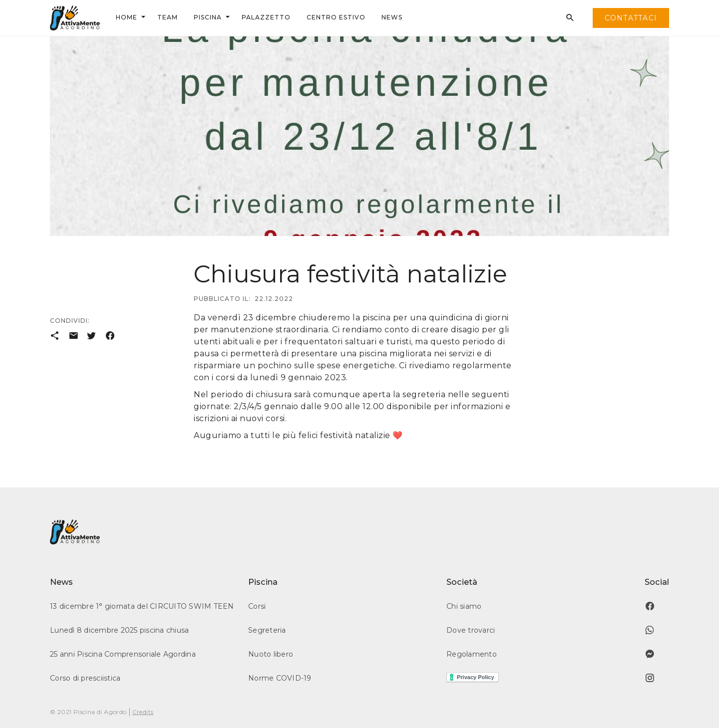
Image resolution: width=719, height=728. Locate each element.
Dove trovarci (471, 630)
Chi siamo (464, 606)
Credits (143, 712)
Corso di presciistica (85, 678)
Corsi (257, 606)
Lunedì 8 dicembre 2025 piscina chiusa (119, 630)
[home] (75, 18)
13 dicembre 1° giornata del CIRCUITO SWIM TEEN (142, 606)
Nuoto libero (271, 654)
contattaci (631, 18)
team (168, 17)
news (392, 17)
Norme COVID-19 (280, 678)
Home (127, 17)
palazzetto (266, 17)
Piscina (208, 17)
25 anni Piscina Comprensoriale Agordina (123, 654)
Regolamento (472, 654)
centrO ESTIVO (336, 17)
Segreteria (267, 630)
